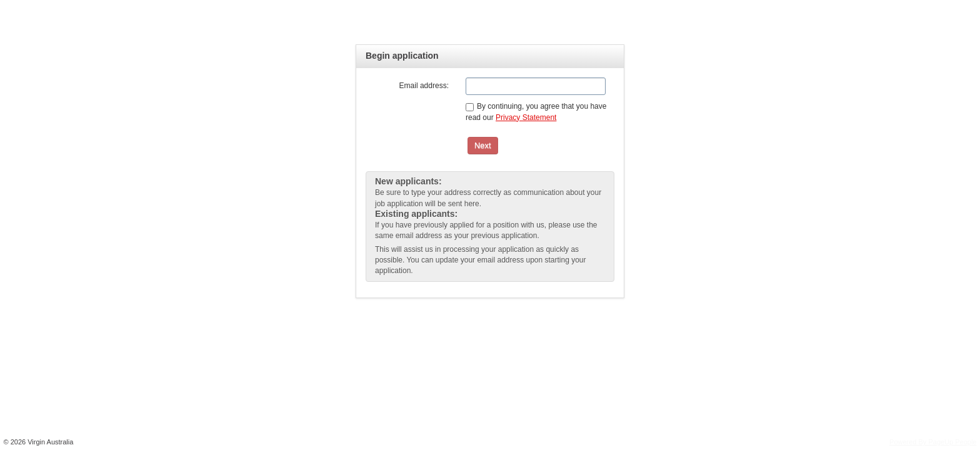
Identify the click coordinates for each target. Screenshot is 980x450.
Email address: (424, 86)
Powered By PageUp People (933, 442)
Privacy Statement (526, 117)
